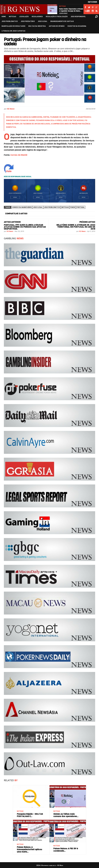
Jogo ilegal (38, 207)
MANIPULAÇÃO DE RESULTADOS (13, 26)
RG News (11, 109)
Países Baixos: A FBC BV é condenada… (66, 850)
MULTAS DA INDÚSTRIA (37, 26)
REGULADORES (37, 17)
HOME (4, 17)
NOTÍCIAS (62, 6)
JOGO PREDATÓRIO (28, 21)
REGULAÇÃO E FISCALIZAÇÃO (57, 17)
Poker (73, 207)
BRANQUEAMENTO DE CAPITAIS (62, 21)
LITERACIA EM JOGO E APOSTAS (13, 31)
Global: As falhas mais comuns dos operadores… (66, 815)
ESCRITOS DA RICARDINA (77, 26)
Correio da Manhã (19, 155)
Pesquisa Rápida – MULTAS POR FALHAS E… (30, 815)
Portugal (81, 207)
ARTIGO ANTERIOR (12, 222)
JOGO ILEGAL (43, 21)
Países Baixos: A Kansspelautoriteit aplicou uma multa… (29, 849)
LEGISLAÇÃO (24, 17)
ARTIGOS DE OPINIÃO (57, 26)
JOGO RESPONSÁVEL (78, 17)
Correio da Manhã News (22, 207)
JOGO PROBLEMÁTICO (10, 21)
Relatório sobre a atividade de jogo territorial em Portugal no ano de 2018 (76, 227)
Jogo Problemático (52, 207)
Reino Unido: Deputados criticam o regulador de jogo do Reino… (71, 10)
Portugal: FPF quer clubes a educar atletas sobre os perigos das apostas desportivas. (25, 227)
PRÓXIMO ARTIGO (87, 222)
